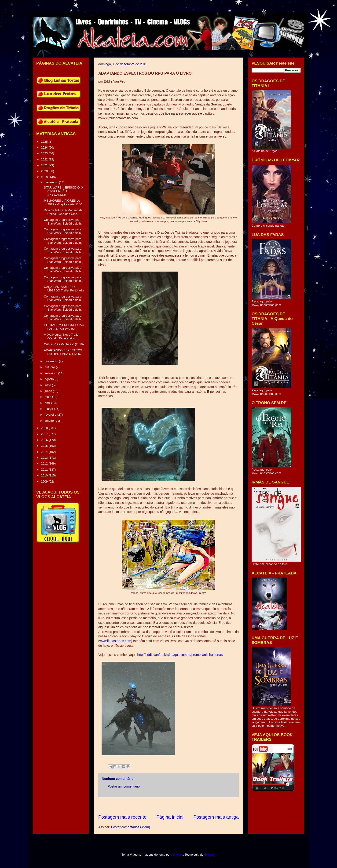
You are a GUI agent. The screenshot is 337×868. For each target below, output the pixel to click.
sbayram (177, 855)
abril (48, 403)
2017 (45, 434)
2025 (45, 142)
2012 (45, 463)
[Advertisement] (183, 806)
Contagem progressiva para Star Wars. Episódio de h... (64, 222)
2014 (45, 452)
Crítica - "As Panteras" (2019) (64, 344)
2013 (45, 458)
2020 (45, 171)
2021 (45, 165)
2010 (45, 475)
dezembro (52, 182)
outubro (50, 367)
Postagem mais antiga (216, 817)
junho (49, 391)
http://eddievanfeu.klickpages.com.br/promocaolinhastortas (180, 655)
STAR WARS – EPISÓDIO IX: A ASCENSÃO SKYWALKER (64, 191)
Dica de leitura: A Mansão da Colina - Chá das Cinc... (63, 212)
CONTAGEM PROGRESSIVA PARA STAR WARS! (64, 327)
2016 (45, 440)
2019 (45, 177)
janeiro (50, 421)
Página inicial (170, 817)
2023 (45, 153)
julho (48, 385)
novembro (52, 361)
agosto (50, 379)
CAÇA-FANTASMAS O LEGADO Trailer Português (64, 289)
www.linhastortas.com (115, 641)
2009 (45, 481)
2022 (45, 159)
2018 (45, 428)
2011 (45, 470)
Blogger (209, 855)
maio (48, 397)
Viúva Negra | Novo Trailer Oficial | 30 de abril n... (62, 336)
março (49, 409)
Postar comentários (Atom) (130, 827)
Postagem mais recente (122, 817)
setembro (51, 373)
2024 (45, 147)
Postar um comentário (124, 786)
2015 (45, 446)
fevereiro (51, 415)
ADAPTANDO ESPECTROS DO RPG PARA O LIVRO (63, 352)
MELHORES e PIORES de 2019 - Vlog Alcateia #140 (63, 202)
